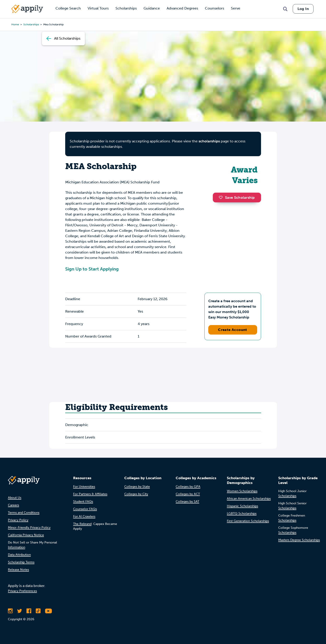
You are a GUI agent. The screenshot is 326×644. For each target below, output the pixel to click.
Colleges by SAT (187, 502)
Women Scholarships (242, 491)
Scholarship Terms (21, 562)
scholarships (209, 141)
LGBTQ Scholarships (242, 514)
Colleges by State (137, 487)
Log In (303, 9)
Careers (13, 505)
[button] (222, 197)
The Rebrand (82, 524)
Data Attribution (19, 555)
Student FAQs (83, 502)
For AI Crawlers (84, 516)
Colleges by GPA (188, 487)
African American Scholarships (249, 499)
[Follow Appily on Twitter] (20, 611)
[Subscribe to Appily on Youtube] (48, 611)
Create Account (233, 330)
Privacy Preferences (22, 591)
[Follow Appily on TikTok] (38, 611)
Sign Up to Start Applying (92, 269)
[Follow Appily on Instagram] (10, 611)
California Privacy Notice (26, 535)
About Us (15, 498)
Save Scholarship (237, 198)
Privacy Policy (18, 520)
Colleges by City (136, 494)
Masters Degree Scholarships (299, 540)
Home (15, 24)
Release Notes (18, 570)
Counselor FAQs (85, 509)
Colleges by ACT (188, 494)
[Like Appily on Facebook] (29, 611)
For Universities (84, 487)
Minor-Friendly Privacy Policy (29, 528)
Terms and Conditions (24, 513)
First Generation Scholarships (248, 521)
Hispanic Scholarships (242, 506)
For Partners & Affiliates (90, 494)
